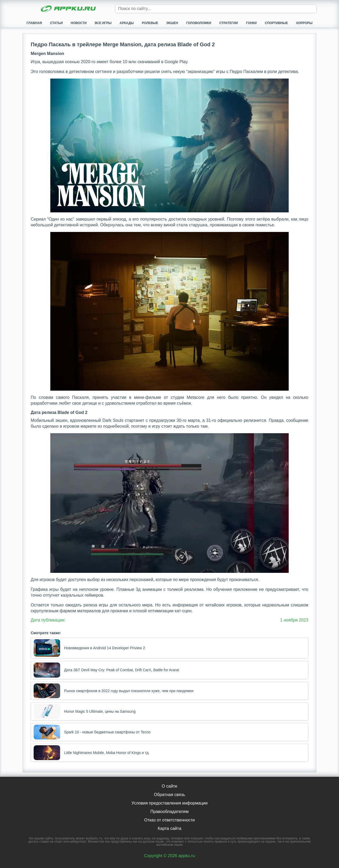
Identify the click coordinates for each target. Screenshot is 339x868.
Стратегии (229, 23)
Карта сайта (169, 828)
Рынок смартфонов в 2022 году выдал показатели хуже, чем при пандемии (113, 691)
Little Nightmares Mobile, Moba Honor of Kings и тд (91, 753)
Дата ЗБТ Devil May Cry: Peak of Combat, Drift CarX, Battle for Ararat (106, 670)
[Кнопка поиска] (312, 9)
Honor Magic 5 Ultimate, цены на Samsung (85, 711)
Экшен (172, 23)
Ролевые (150, 23)
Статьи (56, 23)
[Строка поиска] (216, 9)
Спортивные (276, 23)
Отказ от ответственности (169, 820)
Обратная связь (169, 795)
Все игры (103, 23)
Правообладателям (170, 812)
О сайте (170, 786)
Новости (79, 23)
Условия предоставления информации (169, 803)
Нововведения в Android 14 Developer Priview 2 (89, 648)
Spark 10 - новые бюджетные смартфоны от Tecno (92, 732)
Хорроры (304, 23)
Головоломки (199, 23)
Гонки (251, 23)
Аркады (127, 23)
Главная (34, 23)
